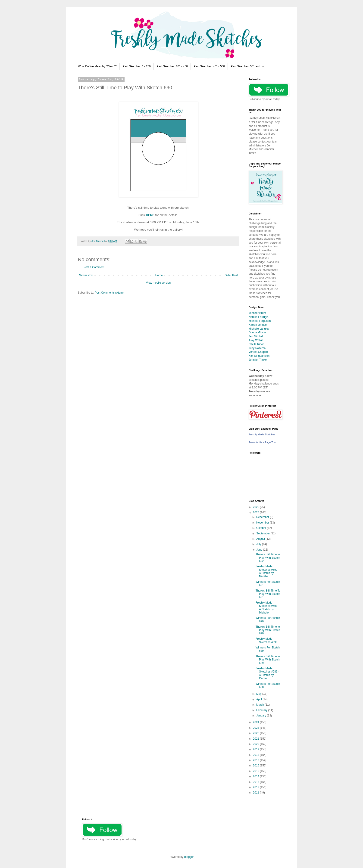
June (260, 550)
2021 (257, 739)
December (263, 517)
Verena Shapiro (258, 352)
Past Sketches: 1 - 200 (137, 66)
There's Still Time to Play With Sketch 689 (268, 660)
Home (159, 275)
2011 (257, 793)
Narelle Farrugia (259, 317)
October (262, 528)
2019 (257, 749)
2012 (257, 787)
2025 (257, 512)
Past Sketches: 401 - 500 (209, 66)
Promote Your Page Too (262, 442)
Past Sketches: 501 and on (247, 66)
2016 (257, 766)
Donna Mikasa (258, 332)
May (259, 694)
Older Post (231, 275)
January (262, 716)
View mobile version (158, 283)
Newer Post (86, 275)
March (261, 705)
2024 (257, 722)
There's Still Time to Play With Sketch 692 (268, 558)
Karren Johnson (258, 325)
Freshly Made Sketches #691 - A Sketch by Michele (267, 608)
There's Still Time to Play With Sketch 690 (268, 630)
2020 (257, 744)
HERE (150, 215)
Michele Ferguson (260, 321)
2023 (257, 728)
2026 (257, 507)
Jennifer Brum (257, 313)
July (259, 544)
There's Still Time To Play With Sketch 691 (268, 594)
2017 (257, 760)
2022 (257, 733)
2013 (257, 782)
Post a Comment (94, 267)
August (261, 539)
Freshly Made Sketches (262, 434)
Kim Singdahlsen (259, 356)
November (263, 523)
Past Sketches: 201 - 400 (172, 66)
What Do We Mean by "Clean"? (97, 66)
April (259, 699)
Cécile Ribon (257, 344)
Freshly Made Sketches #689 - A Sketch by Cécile (267, 673)
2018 (257, 755)
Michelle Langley (259, 329)
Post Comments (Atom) (109, 293)
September (263, 533)
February (262, 710)
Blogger (189, 857)
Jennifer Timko (258, 360)
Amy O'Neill (256, 340)
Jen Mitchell (256, 336)
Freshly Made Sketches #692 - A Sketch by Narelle (267, 571)
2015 (257, 771)
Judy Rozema (257, 348)
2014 (257, 776)
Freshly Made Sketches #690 (266, 640)
